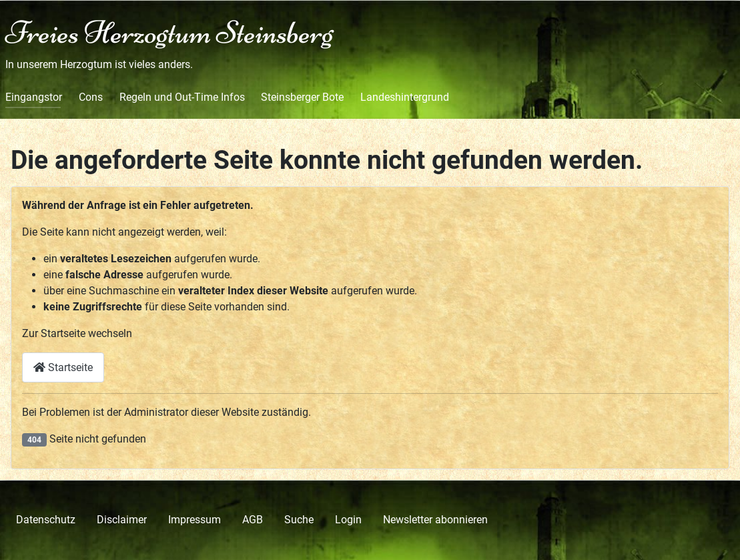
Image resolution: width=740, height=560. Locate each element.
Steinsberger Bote (302, 97)
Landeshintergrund (405, 97)
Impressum (195, 520)
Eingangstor (34, 97)
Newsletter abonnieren (435, 520)
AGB (253, 520)
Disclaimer (122, 520)
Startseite (63, 367)
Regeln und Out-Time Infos (182, 97)
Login (348, 520)
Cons (91, 97)
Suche (299, 520)
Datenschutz (46, 520)
